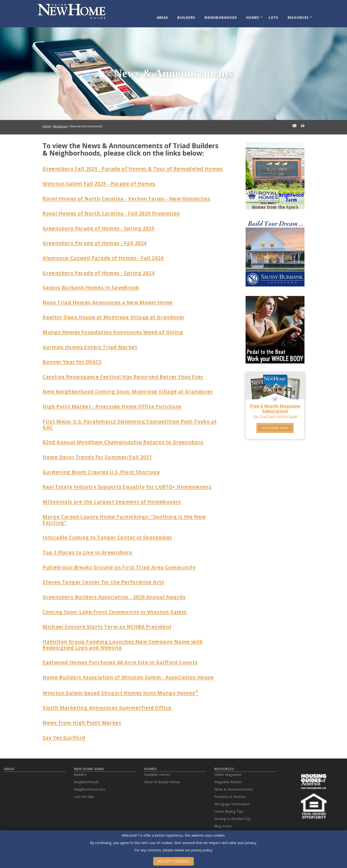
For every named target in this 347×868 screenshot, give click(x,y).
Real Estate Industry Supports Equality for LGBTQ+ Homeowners (130, 483)
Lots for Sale (84, 789)
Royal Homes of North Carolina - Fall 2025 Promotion (114, 213)
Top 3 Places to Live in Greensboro (89, 547)
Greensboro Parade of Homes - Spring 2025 (101, 228)
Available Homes (157, 767)
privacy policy (202, 850)
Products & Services (230, 789)
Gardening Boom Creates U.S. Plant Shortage (104, 468)
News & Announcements (234, 782)
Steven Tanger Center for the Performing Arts (105, 577)
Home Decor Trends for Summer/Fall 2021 (99, 453)
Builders (192, 15)
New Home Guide (89, 761)
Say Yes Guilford (65, 730)
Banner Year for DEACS (74, 360)
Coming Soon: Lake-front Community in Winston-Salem (118, 606)
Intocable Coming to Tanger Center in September (110, 533)
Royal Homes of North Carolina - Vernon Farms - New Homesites (130, 199)
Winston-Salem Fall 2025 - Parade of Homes (102, 184)
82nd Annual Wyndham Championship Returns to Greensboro (127, 439)
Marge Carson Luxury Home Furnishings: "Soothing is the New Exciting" (128, 515)
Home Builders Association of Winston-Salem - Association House (131, 670)
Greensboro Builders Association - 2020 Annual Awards (117, 591)
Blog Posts (223, 819)
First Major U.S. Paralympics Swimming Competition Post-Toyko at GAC (133, 421)
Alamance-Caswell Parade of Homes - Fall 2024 (106, 257)
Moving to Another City (233, 811)
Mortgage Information (232, 797)
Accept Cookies (173, 861)
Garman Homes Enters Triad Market (92, 345)
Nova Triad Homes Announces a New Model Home (111, 301)
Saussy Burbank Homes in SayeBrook (93, 286)
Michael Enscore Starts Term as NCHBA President (110, 621)
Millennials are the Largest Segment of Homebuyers (114, 498)
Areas (170, 15)
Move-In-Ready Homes (162, 775)
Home (47, 122)
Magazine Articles (228, 775)
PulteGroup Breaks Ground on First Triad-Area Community (122, 562)
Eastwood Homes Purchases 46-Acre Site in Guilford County (123, 656)
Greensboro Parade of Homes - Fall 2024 (97, 243)
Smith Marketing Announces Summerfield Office (109, 701)
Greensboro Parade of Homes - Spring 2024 (101, 272)
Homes (255, 15)
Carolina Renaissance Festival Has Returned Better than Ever (126, 374)
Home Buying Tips (229, 804)
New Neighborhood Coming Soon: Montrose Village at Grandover (131, 389)
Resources (296, 15)
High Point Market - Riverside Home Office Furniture (115, 404)
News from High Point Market (83, 715)
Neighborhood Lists (90, 782)
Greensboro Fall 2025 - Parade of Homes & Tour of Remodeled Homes (126, 166)
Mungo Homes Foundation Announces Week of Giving (116, 330)
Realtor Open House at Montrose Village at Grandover (116, 316)
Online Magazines (228, 767)
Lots (274, 15)
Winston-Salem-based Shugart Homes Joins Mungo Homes (123, 686)
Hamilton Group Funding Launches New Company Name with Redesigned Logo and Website (127, 638)
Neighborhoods (225, 15)
